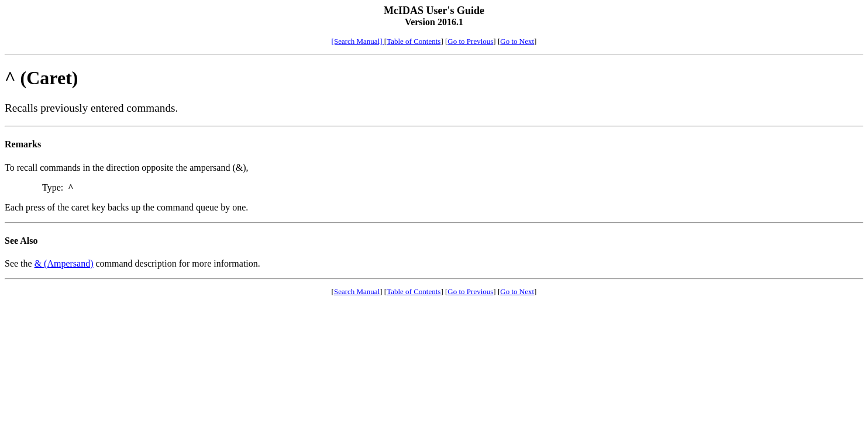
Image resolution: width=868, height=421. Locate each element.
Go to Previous (470, 41)
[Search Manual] (358, 41)
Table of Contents (414, 41)
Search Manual (357, 291)
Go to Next (517, 41)
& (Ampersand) (64, 263)
